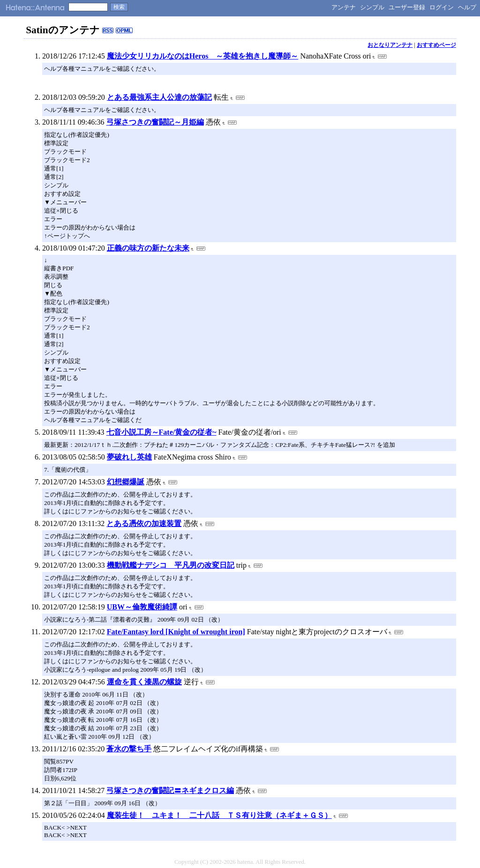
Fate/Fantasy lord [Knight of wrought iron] (176, 632)
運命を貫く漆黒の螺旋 (144, 682)
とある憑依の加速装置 (144, 523)
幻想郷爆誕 (126, 482)
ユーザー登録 (407, 7)
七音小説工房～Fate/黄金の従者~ (161, 432)
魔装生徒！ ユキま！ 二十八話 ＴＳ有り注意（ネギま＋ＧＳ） (219, 815)
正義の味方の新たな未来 (148, 248)
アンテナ (344, 7)
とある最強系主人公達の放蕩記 (159, 97)
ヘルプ (467, 7)
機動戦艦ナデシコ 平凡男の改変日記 (171, 565)
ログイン (442, 7)
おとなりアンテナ (390, 45)
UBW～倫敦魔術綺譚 (142, 607)
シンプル (372, 7)
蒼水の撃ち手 (129, 749)
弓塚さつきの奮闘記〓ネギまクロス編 (170, 790)
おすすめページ (436, 45)
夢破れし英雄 (129, 457)
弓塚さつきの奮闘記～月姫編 (155, 122)
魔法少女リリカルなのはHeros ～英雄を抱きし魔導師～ (203, 56)
